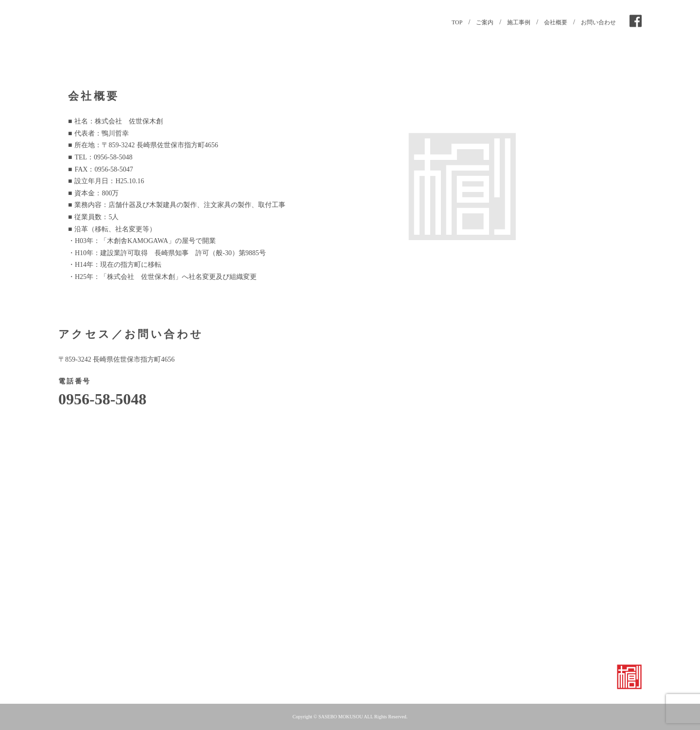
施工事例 (519, 22)
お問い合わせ (598, 22)
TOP (457, 22)
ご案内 (485, 22)
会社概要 (556, 22)
